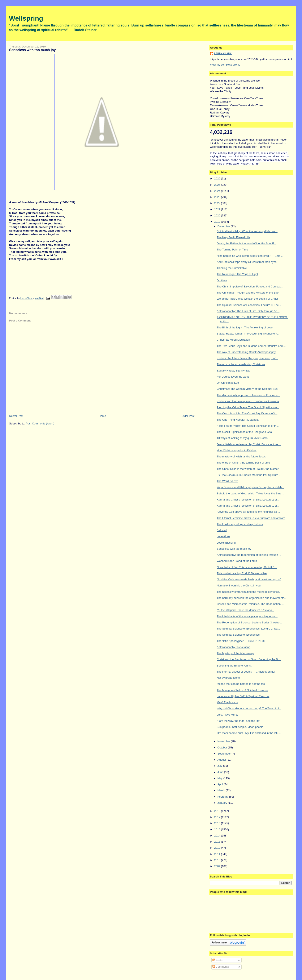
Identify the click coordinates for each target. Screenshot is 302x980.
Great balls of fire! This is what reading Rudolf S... (247, 567)
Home (102, 416)
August (222, 760)
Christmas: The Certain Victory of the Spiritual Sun (247, 389)
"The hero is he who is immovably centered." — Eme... (250, 256)
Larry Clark (223, 53)
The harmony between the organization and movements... (252, 598)
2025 (218, 185)
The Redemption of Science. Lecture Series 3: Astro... (249, 622)
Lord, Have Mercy (228, 715)
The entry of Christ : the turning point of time (243, 463)
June (221, 772)
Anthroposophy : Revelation (234, 647)
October (223, 748)
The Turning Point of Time (232, 250)
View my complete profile (225, 65)
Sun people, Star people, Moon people (240, 727)
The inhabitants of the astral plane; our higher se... (247, 616)
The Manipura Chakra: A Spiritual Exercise (242, 690)
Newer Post (16, 416)
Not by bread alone (228, 678)
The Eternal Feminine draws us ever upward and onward (251, 518)
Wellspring (26, 18)
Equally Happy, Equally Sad (234, 371)
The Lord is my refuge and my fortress (240, 524)
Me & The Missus (227, 702)
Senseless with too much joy (234, 549)
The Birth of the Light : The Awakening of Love (245, 327)
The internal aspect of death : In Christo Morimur (246, 672)
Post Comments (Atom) (40, 423)
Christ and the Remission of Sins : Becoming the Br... (249, 659)
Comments (221, 967)
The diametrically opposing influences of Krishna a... (248, 395)
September (225, 754)
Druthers (222, 280)
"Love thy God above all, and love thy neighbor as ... (248, 512)
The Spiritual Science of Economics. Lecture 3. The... (249, 305)
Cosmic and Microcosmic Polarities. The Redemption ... (250, 604)
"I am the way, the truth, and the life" (239, 721)
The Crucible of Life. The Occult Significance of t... (247, 413)
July (220, 766)
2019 (218, 222)
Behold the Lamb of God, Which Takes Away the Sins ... (251, 493)
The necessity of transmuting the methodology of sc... (249, 592)
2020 (218, 215)
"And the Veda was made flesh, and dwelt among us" (249, 579)
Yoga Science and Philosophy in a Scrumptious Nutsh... (250, 487)
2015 (218, 829)
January (223, 803)
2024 (218, 191)
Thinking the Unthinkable (232, 268)
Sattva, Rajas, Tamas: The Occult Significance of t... (248, 334)
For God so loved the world (233, 377)
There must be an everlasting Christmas (241, 364)
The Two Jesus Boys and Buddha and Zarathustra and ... (251, 346)
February (223, 797)
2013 (218, 842)
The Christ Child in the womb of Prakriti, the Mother (248, 469)
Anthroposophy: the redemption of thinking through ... (249, 555)
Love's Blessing (226, 543)
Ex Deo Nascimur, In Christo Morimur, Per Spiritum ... (249, 475)
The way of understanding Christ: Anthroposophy (246, 352)
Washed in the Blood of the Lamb (237, 561)
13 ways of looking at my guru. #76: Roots (242, 438)
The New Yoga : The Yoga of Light (237, 274)
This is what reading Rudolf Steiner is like (242, 573)
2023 (218, 197)
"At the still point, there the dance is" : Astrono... (246, 610)
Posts (217, 960)
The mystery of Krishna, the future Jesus (241, 456)
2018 (218, 811)
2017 (218, 817)
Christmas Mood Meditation (233, 340)
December (224, 226)
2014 (218, 836)
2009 (218, 866)
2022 (218, 203)
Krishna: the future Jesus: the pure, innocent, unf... (247, 358)
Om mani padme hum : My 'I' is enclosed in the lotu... (249, 733)
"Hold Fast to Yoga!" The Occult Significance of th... (248, 426)
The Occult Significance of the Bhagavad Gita (244, 432)
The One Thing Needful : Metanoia (238, 420)
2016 (218, 823)
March (222, 790)
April (221, 784)
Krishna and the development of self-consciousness (248, 401)
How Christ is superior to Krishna (237, 450)
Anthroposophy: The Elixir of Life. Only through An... (248, 311)
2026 (218, 178)
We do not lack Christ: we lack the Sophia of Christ (247, 299)
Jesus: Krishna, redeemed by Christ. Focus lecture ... (249, 444)
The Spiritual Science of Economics (238, 635)
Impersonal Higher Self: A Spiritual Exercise (243, 696)
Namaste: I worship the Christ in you (239, 585)
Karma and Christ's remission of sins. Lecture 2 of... (248, 500)
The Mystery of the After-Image (236, 653)
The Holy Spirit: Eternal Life (233, 237)
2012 (218, 848)
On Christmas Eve (228, 383)
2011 (218, 854)
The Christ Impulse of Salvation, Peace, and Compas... (250, 286)
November (224, 741)
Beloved (222, 530)
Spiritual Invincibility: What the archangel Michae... (247, 231)
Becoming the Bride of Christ (234, 666)
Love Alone (224, 536)
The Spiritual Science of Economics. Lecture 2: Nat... (249, 629)
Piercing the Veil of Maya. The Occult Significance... (248, 407)
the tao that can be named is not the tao (241, 684)
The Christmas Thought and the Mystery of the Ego (248, 293)
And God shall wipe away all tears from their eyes (247, 262)
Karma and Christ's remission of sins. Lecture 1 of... (248, 506)
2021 (218, 209)
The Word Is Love (228, 481)
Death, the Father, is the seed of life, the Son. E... (247, 243)
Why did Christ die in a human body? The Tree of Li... (249, 708)
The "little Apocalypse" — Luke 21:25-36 (241, 641)
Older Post (188, 416)
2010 (218, 860)
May (220, 778)
